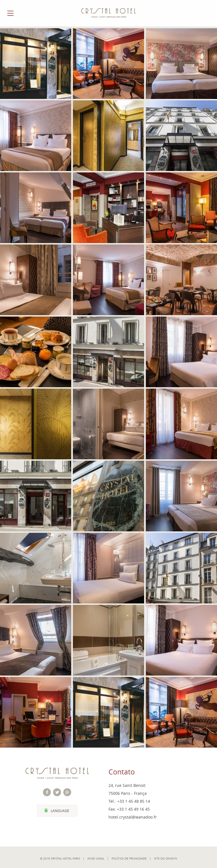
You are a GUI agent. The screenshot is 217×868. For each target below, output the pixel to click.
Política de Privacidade (129, 858)
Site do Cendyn (166, 858)
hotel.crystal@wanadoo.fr (133, 817)
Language (60, 811)
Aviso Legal (96, 858)
